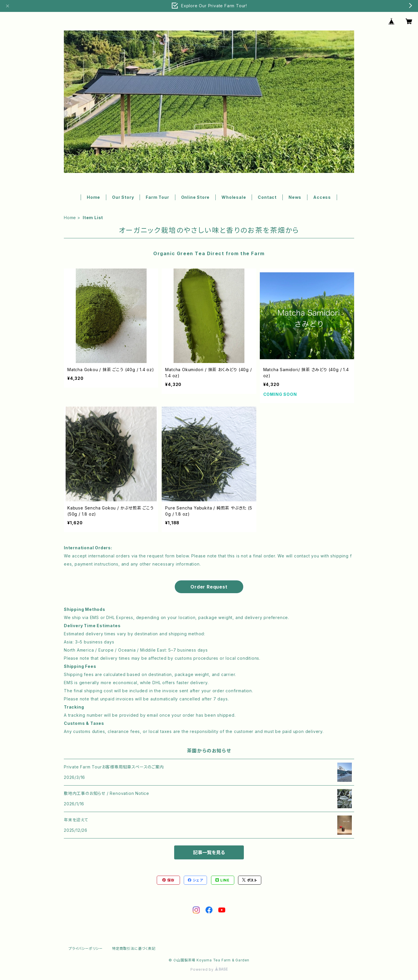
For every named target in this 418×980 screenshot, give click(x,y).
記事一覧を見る (209, 852)
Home (93, 197)
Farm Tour (157, 197)
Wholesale (234, 197)
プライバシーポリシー (86, 948)
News (295, 197)
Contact (267, 197)
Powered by (209, 969)
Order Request (209, 587)
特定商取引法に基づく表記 (134, 948)
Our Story (123, 197)
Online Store (196, 197)
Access (322, 197)
